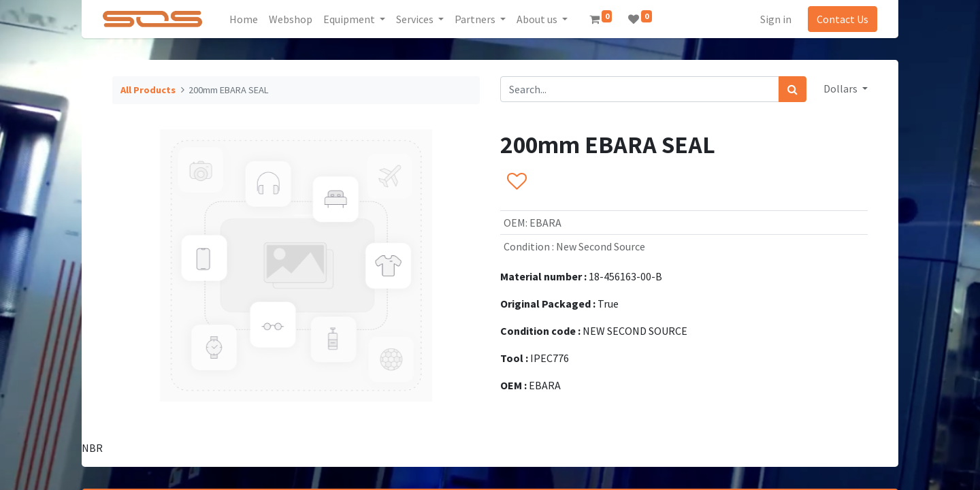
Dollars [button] (842, 88)
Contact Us (843, 19)
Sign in (776, 19)
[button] (516, 182)
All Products (148, 90)
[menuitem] (244, 19)
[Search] (793, 89)
